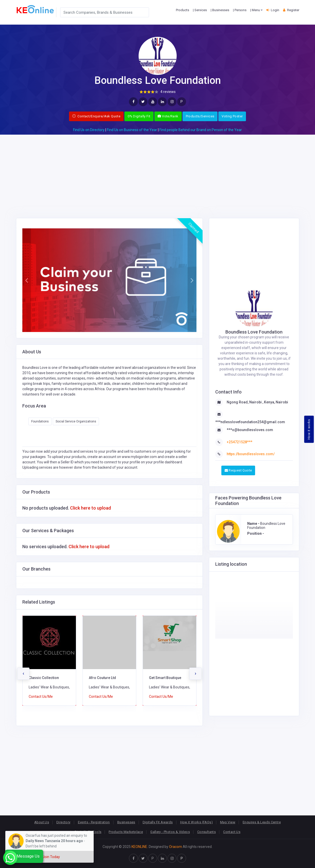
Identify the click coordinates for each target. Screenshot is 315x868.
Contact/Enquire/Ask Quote (96, 116)
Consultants (206, 832)
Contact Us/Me (41, 697)
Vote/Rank (168, 116)
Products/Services (200, 116)
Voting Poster (232, 116)
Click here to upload (90, 508)
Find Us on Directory (89, 130)
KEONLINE (139, 847)
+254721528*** (239, 442)
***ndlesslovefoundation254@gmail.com (250, 422)
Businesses (126, 822)
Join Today (51, 857)
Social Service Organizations (76, 421)
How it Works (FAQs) (196, 822)
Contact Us (232, 832)
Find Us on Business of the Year (132, 130)
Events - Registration (94, 822)
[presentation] (23, 674)
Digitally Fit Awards (158, 822)
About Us (42, 822)
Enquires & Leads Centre (262, 822)
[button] (27, 280)
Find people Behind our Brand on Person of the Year (201, 130)
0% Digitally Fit (139, 116)
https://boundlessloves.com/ (251, 454)
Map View (228, 822)
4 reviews (168, 92)
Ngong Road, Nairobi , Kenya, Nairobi (257, 402)
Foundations (40, 421)
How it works (309, 429)
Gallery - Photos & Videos (170, 832)
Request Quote (238, 470)
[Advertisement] (158, 170)
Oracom (176, 847)
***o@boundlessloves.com (250, 430)
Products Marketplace (126, 832)
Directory (63, 822)
